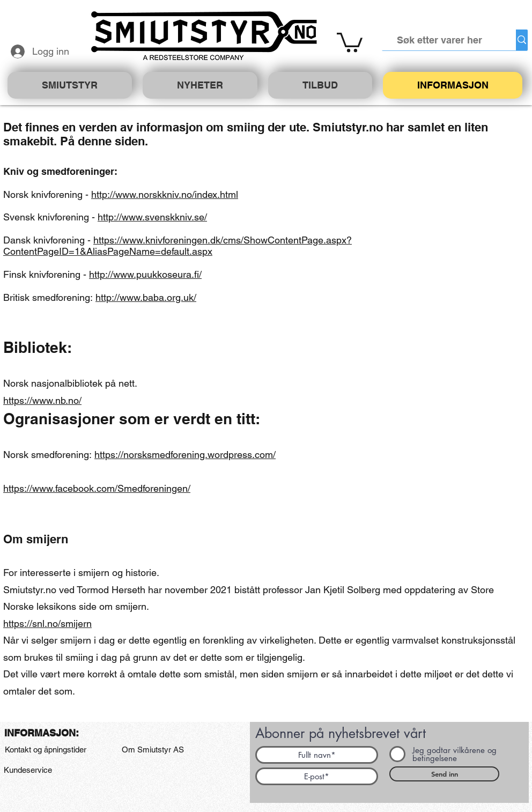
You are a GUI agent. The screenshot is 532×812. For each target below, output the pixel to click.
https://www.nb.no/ (42, 400)
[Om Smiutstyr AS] (153, 750)
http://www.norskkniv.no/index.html (165, 194)
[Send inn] (444, 774)
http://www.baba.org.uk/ (146, 297)
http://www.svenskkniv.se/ (152, 217)
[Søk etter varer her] (440, 40)
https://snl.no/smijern (47, 623)
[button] (350, 41)
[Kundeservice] (28, 770)
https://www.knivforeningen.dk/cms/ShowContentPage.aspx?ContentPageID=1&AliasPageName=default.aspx (178, 246)
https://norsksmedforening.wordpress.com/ (185, 455)
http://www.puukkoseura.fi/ (145, 274)
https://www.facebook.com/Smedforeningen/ (97, 488)
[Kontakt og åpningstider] (45, 750)
